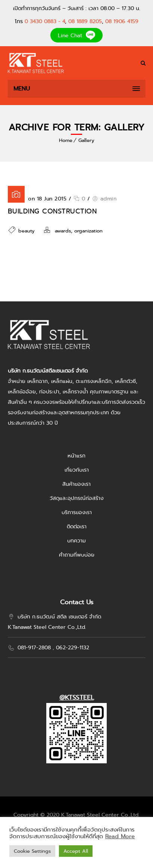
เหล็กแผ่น (62, 381)
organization (88, 231)
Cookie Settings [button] (32, 851)
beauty (26, 231)
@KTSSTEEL (77, 698)
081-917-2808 (34, 647)
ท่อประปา (49, 392)
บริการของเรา (77, 512)
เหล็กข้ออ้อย (22, 392)
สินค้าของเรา (76, 484)
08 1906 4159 (122, 21)
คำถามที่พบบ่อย (77, 555)
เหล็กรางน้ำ (75, 392)
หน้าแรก (76, 456)
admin (109, 199)
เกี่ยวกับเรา (77, 470)
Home (66, 140)
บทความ (76, 541)
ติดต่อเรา (77, 526)
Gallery (86, 140)
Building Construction (52, 211)
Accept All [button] (76, 851)
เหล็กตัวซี (125, 381)
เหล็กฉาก (38, 381)
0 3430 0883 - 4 (45, 21)
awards (63, 231)
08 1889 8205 (85, 21)
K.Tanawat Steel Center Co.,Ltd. (100, 815)
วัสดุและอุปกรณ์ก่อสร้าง (77, 498)
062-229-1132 (73, 647)
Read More (120, 836)
